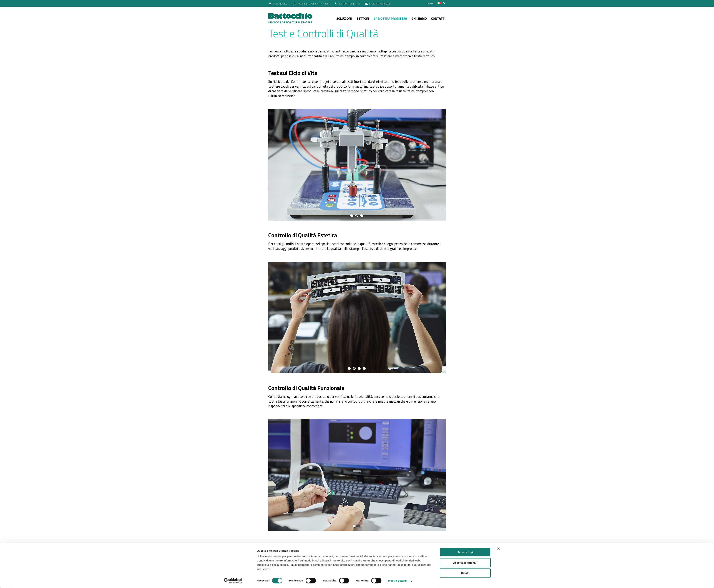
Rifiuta (465, 487)
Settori (363, 18)
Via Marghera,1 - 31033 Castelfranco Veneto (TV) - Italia (301, 4)
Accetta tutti (465, 466)
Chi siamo (419, 18)
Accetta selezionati (465, 477)
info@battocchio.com (380, 4)
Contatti (438, 18)
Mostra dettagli (398, 495)
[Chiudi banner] (499, 463)
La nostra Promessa (390, 18)
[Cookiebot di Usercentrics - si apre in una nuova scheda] (233, 495)
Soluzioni (344, 18)
